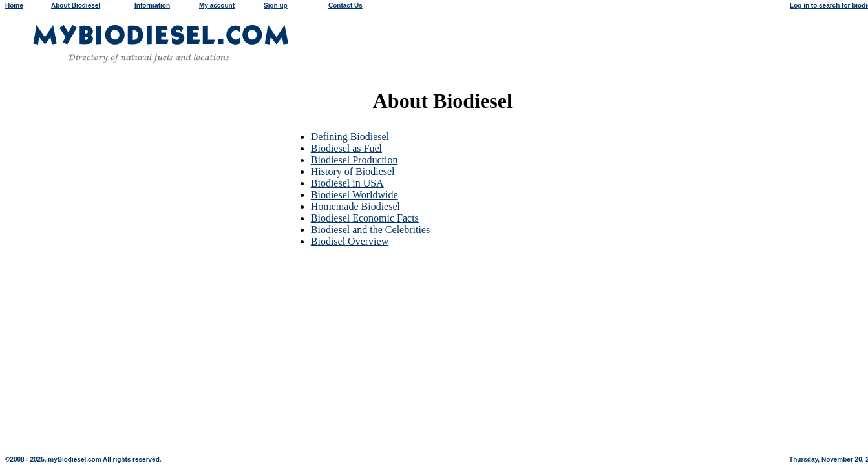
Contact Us (345, 5)
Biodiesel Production (355, 160)
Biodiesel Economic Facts (365, 218)
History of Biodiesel (353, 171)
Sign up (276, 5)
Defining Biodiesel (350, 137)
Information (152, 5)
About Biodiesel (76, 5)
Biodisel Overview (350, 241)
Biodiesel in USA (347, 183)
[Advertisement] (436, 277)
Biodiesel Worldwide (355, 195)
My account (217, 5)
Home (14, 5)
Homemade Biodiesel (355, 206)
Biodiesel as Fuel (346, 148)
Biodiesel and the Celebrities (370, 230)
